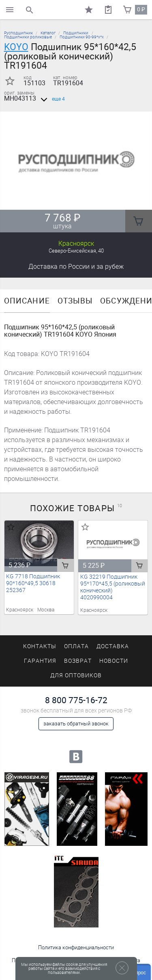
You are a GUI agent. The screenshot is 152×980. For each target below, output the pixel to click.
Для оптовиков (76, 675)
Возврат (78, 661)
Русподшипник (18, 33)
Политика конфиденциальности (76, 947)
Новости (114, 661)
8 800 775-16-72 (76, 700)
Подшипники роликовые (28, 37)
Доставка (76, 267)
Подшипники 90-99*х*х (82, 37)
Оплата (76, 646)
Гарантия (40, 661)
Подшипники (76, 33)
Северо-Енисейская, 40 (76, 251)
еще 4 (51, 99)
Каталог (48, 33)
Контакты (40, 646)
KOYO (16, 47)
